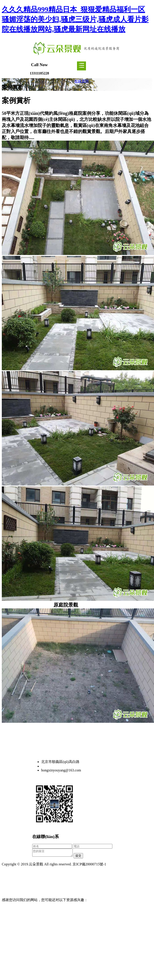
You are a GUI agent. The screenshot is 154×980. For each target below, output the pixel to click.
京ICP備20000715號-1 (89, 866)
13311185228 (51, 766)
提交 (83, 857)
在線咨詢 (81, 81)
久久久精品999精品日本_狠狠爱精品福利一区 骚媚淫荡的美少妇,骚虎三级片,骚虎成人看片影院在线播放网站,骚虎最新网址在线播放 (75, 19)
